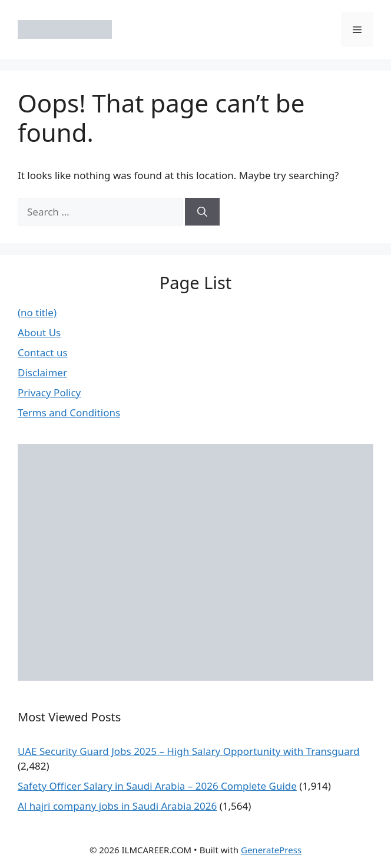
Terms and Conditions (69, 413)
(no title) (37, 312)
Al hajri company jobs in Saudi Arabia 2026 (117, 806)
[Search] (202, 212)
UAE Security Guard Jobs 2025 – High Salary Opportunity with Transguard (189, 751)
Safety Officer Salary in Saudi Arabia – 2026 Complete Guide (157, 786)
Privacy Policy (49, 392)
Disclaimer (42, 372)
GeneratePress (271, 850)
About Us (39, 332)
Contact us (43, 352)
